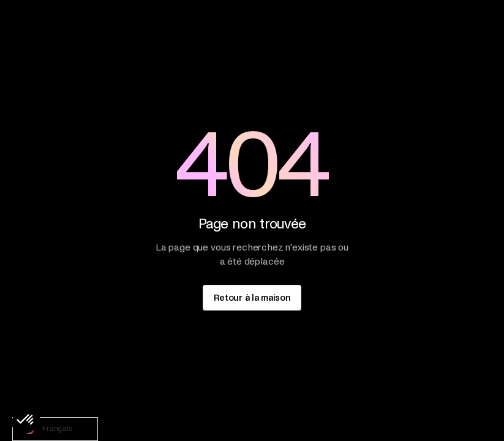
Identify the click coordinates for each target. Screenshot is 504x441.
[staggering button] (252, 297)
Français (46, 429)
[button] (26, 420)
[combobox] (55, 429)
